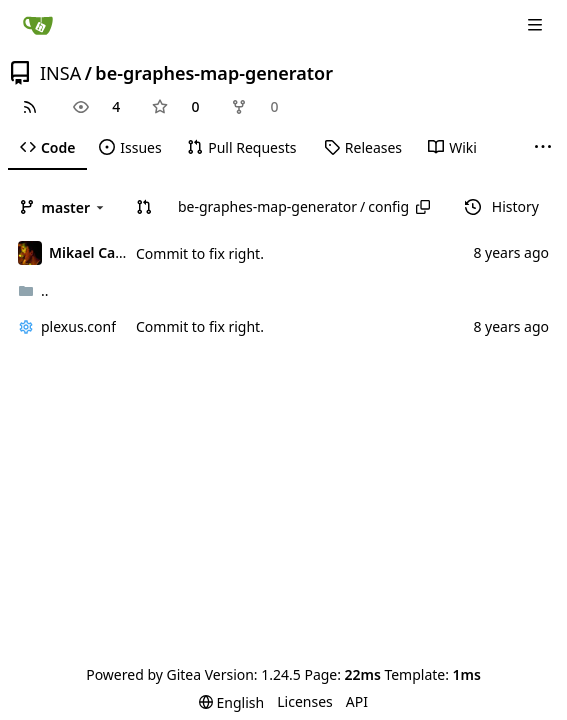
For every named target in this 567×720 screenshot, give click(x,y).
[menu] (231, 702)
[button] (144, 207)
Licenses (305, 701)
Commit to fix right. (200, 253)
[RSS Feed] (30, 107)
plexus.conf (78, 326)
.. (33, 290)
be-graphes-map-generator (214, 73)
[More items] (543, 148)
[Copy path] (423, 207)
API (357, 701)
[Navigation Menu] (537, 24)
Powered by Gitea (143, 674)
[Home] (38, 25)
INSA (60, 73)
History (502, 206)
